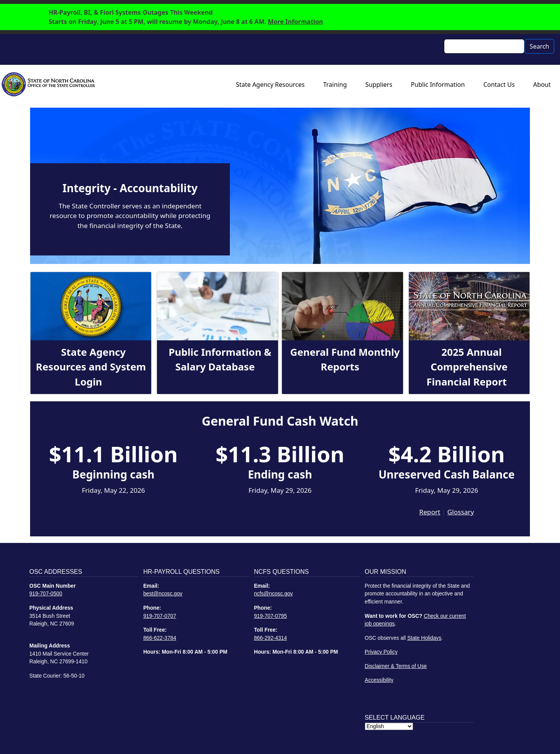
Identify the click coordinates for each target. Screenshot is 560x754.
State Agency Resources (270, 85)
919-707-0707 (159, 616)
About (542, 85)
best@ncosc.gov (163, 594)
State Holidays (424, 638)
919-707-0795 (270, 616)
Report (430, 512)
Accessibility (379, 680)
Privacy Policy (381, 652)
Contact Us (499, 85)
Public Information (438, 85)
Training (335, 85)
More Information (295, 22)
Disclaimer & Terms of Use (396, 666)
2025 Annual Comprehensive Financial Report (467, 367)
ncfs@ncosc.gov (273, 594)
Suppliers (379, 85)
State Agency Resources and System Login (91, 367)
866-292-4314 (270, 638)
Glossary (461, 512)
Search (539, 46)
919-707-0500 (46, 594)
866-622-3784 (159, 638)
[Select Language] (389, 726)
